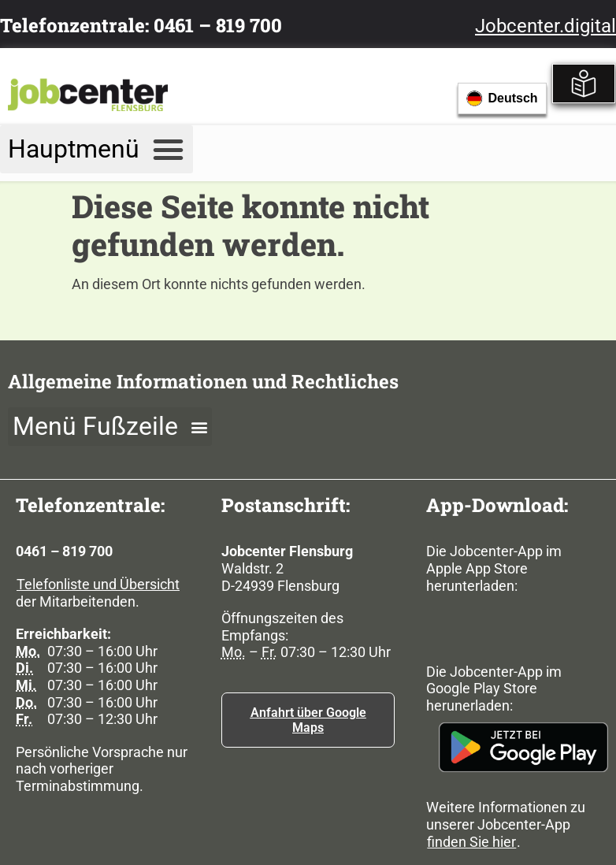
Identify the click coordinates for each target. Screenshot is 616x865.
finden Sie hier (471, 842)
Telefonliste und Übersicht (98, 584)
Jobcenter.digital (545, 26)
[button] (96, 150)
